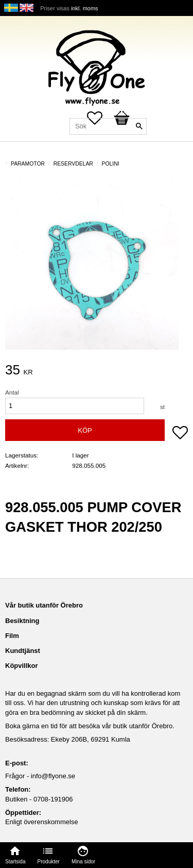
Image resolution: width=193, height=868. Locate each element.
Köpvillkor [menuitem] (22, 666)
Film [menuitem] (12, 636)
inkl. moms (85, 8)
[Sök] (139, 126)
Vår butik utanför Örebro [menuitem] (44, 605)
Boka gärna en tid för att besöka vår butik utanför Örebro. (90, 726)
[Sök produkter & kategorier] (108, 126)
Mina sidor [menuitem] (83, 862)
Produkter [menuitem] (49, 862)
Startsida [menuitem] (15, 862)
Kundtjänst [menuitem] (23, 651)
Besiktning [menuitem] (22, 621)
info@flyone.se (53, 776)
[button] (180, 434)
